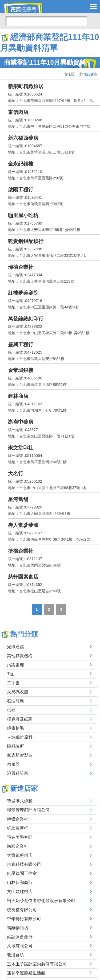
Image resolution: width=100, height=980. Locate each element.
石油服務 (15, 701)
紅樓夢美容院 (23, 293)
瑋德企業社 (21, 267)
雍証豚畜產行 (20, 937)
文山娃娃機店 (20, 892)
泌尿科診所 (18, 773)
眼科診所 (15, 746)
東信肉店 (18, 112)
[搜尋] (46, 21)
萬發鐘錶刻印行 (26, 319)
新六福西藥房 (23, 138)
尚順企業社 (18, 846)
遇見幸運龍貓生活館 (26, 973)
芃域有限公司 (20, 946)
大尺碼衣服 (18, 692)
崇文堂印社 (21, 448)
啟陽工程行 (21, 190)
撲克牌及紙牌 (20, 719)
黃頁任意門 (27, 8)
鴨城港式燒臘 (20, 801)
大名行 (16, 474)
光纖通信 (15, 647)
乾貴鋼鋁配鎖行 (26, 241)
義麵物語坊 (18, 928)
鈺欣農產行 (18, 828)
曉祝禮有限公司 (22, 910)
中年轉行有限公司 (24, 919)
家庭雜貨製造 (20, 755)
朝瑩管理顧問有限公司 (28, 810)
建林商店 (18, 396)
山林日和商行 (20, 882)
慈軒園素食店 (23, 577)
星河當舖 (18, 499)
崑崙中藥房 (21, 422)
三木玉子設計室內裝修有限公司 (37, 964)
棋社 (11, 710)
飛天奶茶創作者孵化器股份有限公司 (41, 901)
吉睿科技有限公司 (24, 864)
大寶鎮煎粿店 (20, 855)
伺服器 (13, 764)
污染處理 (15, 665)
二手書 (13, 683)
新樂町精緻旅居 (26, 86)
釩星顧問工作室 (22, 873)
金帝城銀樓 (21, 370)
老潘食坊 (15, 955)
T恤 (10, 674)
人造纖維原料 (20, 737)
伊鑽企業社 (18, 819)
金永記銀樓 (21, 164)
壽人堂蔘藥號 (23, 525)
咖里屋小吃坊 (23, 215)
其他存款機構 (20, 656)
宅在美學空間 (20, 837)
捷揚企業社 (21, 551)
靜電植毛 (15, 728)
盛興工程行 (21, 344)
